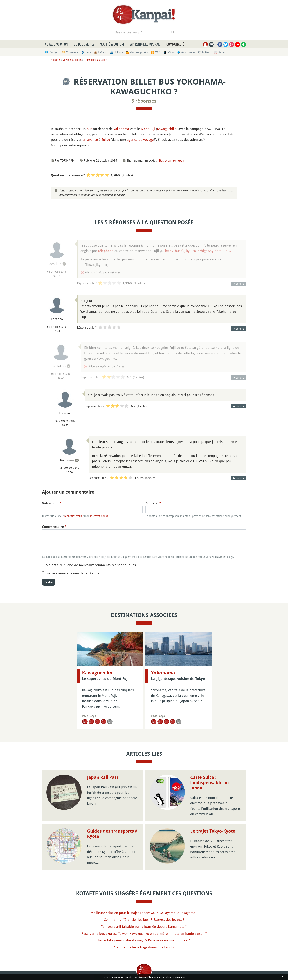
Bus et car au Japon (172, 160)
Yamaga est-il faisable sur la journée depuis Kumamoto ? (144, 926)
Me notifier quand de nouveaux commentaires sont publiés (91, 565)
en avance (90, 140)
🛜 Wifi (155, 52)
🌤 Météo (204, 52)
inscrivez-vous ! (99, 516)
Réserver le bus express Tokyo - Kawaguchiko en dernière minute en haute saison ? (144, 933)
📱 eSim (169, 52)
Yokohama (121, 129)
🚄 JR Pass (116, 52)
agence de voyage (140, 140)
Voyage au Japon (56, 44)
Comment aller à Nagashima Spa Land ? (144, 947)
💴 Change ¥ (70, 52)
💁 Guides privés (137, 52)
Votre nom (52, 503)
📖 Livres (219, 52)
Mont (145, 129)
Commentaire (54, 527)
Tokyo (106, 140)
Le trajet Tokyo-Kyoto (213, 831)
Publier (49, 582)
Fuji (152, 129)
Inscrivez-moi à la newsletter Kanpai (73, 573)
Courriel (153, 503)
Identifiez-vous (73, 516)
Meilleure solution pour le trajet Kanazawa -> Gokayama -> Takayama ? (144, 913)
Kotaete (55, 60)
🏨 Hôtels (100, 52)
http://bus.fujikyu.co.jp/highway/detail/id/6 (198, 251)
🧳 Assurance (186, 52)
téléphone (106, 251)
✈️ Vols (86, 52)
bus (89, 129)
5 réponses (144, 101)
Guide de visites (84, 44)
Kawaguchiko (167, 129)
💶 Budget (52, 52)
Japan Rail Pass (103, 777)
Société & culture (112, 44)
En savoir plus (179, 977)
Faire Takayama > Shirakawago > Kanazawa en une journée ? (144, 940)
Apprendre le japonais (145, 44)
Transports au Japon (96, 60)
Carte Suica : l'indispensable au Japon (210, 783)
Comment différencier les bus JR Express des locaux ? (144, 919)
